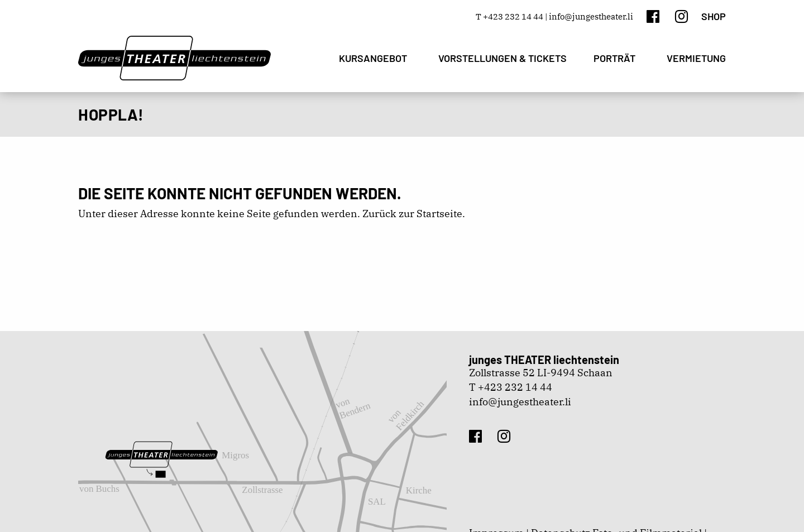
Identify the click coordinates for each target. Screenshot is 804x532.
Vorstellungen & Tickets (502, 58)
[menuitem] (375, 58)
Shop (714, 16)
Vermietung (696, 58)
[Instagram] (681, 16)
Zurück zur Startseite (412, 214)
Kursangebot (373, 58)
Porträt (614, 58)
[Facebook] (653, 16)
